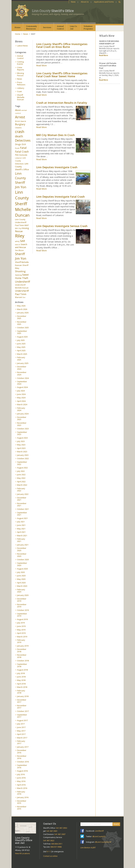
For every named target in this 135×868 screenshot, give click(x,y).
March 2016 (22, 788)
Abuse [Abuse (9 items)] (18, 110)
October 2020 (23, 560)
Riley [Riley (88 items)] (20, 236)
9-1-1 (49, 852)
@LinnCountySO (99, 836)
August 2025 (22, 337)
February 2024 (21, 409)
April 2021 (21, 532)
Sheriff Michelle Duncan (21, 97)
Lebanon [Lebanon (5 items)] (18, 158)
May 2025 (21, 347)
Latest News (22, 46)
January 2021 (23, 545)
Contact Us (50, 824)
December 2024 (22, 368)
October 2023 (23, 429)
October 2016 (23, 762)
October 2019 (23, 610)
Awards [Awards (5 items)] (23, 121)
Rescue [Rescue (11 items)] (19, 231)
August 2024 (22, 387)
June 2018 (21, 677)
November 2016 (22, 757)
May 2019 (21, 630)
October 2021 (23, 509)
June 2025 (21, 344)
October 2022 (23, 458)
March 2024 (22, 404)
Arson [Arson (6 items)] (18, 121)
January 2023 (23, 455)
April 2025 (21, 350)
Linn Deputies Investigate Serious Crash (62, 226)
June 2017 (21, 727)
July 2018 (21, 673)
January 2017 (23, 747)
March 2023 (22, 452)
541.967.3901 (52, 831)
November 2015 (22, 808)
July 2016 (21, 774)
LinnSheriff (99, 831)
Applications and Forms (104, 2)
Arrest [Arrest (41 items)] (20, 117)
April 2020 (21, 583)
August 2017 (22, 720)
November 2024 (22, 373)
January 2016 (23, 797)
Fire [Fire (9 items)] (17, 155)
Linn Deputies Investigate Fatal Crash (60, 197)
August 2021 (22, 518)
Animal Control (20, 57)
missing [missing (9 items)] (25, 228)
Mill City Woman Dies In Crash (55, 135)
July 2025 (21, 340)
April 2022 (21, 482)
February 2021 (21, 540)
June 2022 (21, 475)
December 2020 (22, 549)
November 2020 (22, 555)
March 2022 (22, 485)
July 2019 (21, 623)
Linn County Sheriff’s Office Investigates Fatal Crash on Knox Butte (62, 45)
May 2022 (21, 478)
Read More (41, 65)
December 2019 (22, 600)
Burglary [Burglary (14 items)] (20, 124)
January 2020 (23, 595)
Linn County (53, 11)
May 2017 (21, 731)
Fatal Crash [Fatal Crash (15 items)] (22, 152)
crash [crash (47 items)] (20, 132)
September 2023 (22, 433)
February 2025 (21, 359)
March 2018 (22, 687)
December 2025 (22, 317)
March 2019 (22, 637)
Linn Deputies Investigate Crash (57, 167)
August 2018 (22, 670)
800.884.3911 (57, 844)
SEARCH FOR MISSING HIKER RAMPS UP (109, 42)
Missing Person (20, 74)
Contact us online (50, 856)
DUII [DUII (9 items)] (24, 144)
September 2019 (22, 615)
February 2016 (21, 793)
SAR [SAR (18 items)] (22, 241)
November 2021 (22, 505)
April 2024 (21, 401)
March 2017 (22, 738)
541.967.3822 (49, 841)
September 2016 (22, 766)
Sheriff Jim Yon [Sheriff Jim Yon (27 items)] (21, 256)
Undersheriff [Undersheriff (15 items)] (23, 282)
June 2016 (21, 778)
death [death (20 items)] (19, 136)
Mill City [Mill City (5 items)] (18, 228)
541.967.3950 (61, 828)
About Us (85, 2)
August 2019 (22, 619)
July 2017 (21, 724)
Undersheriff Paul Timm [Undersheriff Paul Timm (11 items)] (22, 292)
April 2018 (21, 684)
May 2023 (21, 445)
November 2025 (22, 323)
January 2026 (23, 313)
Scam (19, 91)
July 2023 (21, 441)
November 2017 (22, 707)
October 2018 (23, 661)
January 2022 (23, 494)
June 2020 (21, 576)
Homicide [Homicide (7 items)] (23, 155)
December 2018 (22, 650)
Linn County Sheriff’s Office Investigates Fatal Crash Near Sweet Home (62, 75)
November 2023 (22, 424)
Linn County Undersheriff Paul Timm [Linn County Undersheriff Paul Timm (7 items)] (21, 222)
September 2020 (22, 564)
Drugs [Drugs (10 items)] (18, 144)
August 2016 (22, 771)
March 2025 (22, 354)
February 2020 (21, 591)
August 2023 (22, 438)
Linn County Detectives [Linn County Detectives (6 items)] (20, 161)
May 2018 (21, 680)
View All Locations (22, 853)
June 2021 (21, 525)
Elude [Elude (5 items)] (17, 148)
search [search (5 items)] (18, 245)
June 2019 (21, 626)
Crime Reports (21, 69)
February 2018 (21, 692)
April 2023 (21, 448)
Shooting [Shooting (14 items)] (20, 271)
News (73, 2)
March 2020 (22, 586)
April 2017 (21, 734)
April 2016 (21, 785)
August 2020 (22, 569)
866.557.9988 (56, 847)
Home (18, 27)
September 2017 (22, 716)
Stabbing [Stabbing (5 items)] (18, 275)
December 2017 (22, 701)
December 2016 (22, 751)
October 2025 (23, 328)
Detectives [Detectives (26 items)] (23, 140)
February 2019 (21, 641)
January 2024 (23, 414)
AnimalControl (60, 27)
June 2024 (21, 394)
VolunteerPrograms (88, 27)
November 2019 (22, 606)
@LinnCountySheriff (103, 842)
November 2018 (22, 656)
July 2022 (21, 471)
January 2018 (23, 696)
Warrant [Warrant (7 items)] (19, 297)
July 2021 (21, 522)
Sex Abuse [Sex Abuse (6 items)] (19, 250)
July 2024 (21, 391)
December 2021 (22, 499)
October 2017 (23, 711)
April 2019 (21, 633)
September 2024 (22, 383)
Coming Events (20, 63)
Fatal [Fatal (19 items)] (23, 148)
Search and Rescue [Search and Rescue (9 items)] (21, 246)
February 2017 (21, 742)
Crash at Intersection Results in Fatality (62, 103)
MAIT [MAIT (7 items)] (27, 225)
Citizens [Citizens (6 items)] (18, 128)
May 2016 (21, 781)
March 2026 (22, 309)
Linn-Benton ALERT (88, 848)
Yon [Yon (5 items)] (24, 297)
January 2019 (23, 646)
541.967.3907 (60, 834)
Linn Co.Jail (74, 27)
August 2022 (22, 468)
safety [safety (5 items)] (17, 241)
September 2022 (22, 463)
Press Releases (21, 84)
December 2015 (22, 802)
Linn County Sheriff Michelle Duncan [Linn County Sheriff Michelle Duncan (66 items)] (23, 204)
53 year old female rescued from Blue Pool (108, 66)
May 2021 (21, 529)
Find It (116, 824)
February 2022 (21, 490)
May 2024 (21, 398)
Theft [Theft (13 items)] (25, 278)
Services (47, 27)
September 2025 (22, 332)
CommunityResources (32, 27)
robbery (21, 88)
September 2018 (22, 665)
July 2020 (21, 572)
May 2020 (21, 579)
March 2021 (22, 536)
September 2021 (22, 514)
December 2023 (22, 418)
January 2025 (23, 363)
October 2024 (23, 378)
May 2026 (21, 306)
